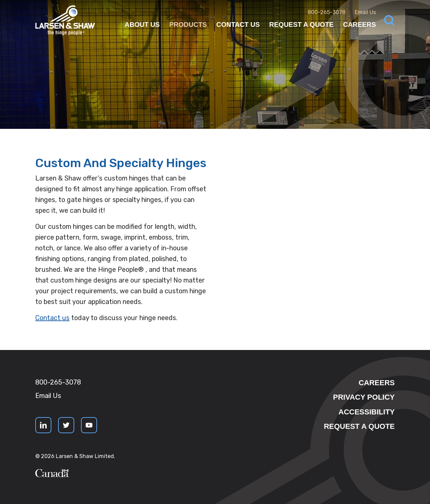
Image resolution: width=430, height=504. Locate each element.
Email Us (365, 12)
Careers (359, 24)
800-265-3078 (327, 12)
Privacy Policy (364, 397)
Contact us (52, 318)
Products (188, 24)
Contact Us (238, 24)
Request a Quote (301, 24)
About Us (142, 24)
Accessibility (367, 412)
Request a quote (359, 426)
